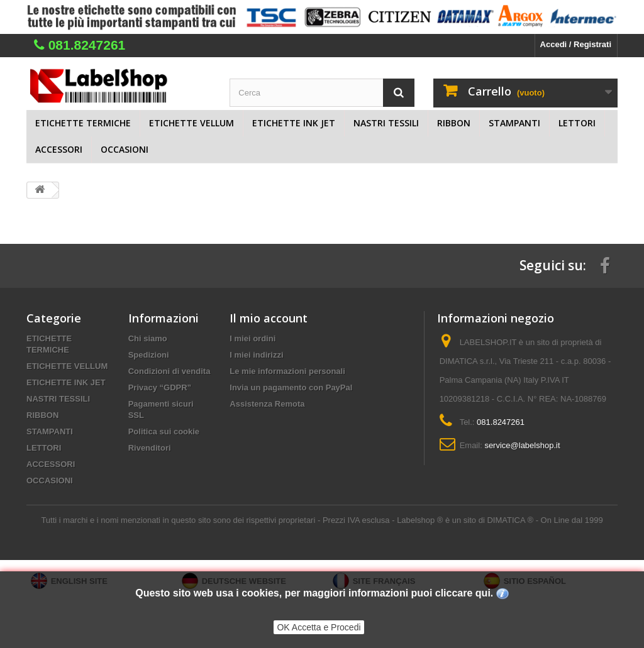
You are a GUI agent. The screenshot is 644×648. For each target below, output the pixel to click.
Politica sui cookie (164, 431)
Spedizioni (149, 355)
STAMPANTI (514, 123)
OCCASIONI (125, 149)
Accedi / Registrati (576, 44)
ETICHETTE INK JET (294, 123)
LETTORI (577, 123)
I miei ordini (253, 338)
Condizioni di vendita (169, 371)
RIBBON (454, 123)
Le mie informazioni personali (287, 371)
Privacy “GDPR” (160, 387)
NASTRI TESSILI (386, 123)
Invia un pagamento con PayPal (291, 387)
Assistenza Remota (267, 404)
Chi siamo (148, 338)
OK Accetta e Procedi (319, 627)
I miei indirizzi (256, 355)
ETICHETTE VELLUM (192, 123)
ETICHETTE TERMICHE (83, 123)
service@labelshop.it (522, 445)
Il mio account (269, 318)
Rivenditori (150, 448)
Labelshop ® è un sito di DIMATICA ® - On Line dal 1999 (500, 520)
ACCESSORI (59, 149)
